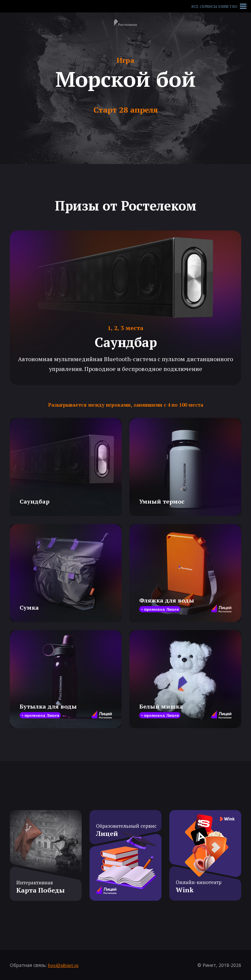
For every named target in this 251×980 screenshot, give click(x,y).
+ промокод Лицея (160, 609)
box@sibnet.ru (63, 965)
